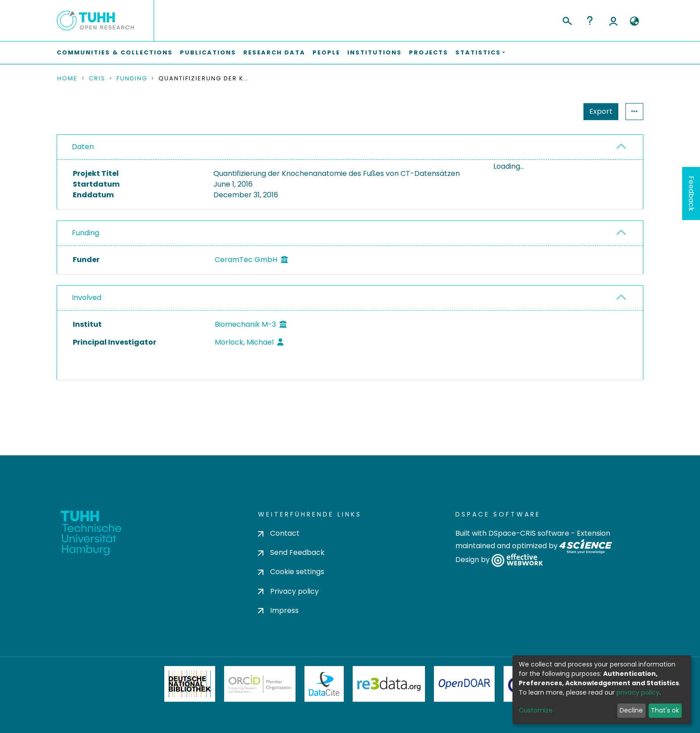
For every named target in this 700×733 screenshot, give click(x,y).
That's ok (665, 710)
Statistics (598, 111)
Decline (631, 710)
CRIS (97, 79)
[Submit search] (567, 20)
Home (67, 79)
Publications (208, 52)
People (326, 52)
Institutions (375, 52)
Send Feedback (291, 553)
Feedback (691, 194)
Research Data (274, 52)
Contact (279, 533)
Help (590, 21)
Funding (132, 79)
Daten (83, 147)
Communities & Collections (115, 52)
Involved (87, 337)
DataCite (324, 684)
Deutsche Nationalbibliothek (190, 684)
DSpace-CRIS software (529, 533)
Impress (278, 610)
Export (557, 111)
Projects (429, 52)
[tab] (350, 147)
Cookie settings (291, 572)
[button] (634, 21)
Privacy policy (288, 591)
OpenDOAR (464, 684)
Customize (536, 710)
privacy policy (638, 692)
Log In (613, 21)
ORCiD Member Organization (260, 684)
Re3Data (389, 684)
